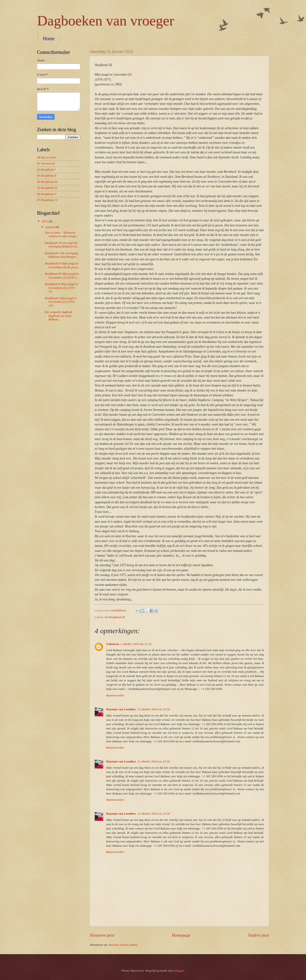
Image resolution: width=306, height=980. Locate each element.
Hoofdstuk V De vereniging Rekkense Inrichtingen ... (62, 255)
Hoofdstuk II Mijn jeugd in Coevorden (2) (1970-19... (61, 288)
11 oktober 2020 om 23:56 (154, 709)
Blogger (179, 971)
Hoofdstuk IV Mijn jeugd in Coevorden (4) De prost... (62, 265)
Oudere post (258, 935)
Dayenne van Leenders (121, 709)
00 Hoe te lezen (47, 157)
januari (50, 227)
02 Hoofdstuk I (46, 170)
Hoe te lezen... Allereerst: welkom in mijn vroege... (62, 234)
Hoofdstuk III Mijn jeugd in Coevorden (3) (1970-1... (62, 276)
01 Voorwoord (46, 163)
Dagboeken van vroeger (106, 21)
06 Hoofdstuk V (47, 194)
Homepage (181, 935)
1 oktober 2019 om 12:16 (136, 644)
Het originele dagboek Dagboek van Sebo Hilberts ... (58, 316)
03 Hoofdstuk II (47, 176)
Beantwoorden (115, 695)
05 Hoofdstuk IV (47, 188)
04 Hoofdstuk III (115, 617)
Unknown (113, 644)
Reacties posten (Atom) (123, 945)
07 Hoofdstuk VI (47, 200)
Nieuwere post (102, 935)
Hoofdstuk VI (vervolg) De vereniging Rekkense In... (62, 245)
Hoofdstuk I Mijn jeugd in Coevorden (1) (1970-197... (61, 302)
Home (49, 39)
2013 (45, 221)
